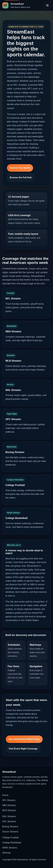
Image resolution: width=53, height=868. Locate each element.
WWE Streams (10, 848)
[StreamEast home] (16, 5)
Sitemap (6, 853)
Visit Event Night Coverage (23, 749)
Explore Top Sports (20, 168)
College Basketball (12, 843)
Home (5, 795)
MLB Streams (9, 810)
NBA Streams (9, 805)
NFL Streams (9, 800)
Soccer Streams (10, 832)
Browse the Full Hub (21, 178)
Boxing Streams (10, 827)
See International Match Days (24, 739)
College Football (10, 838)
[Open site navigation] (47, 5)
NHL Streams (9, 816)
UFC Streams (9, 821)
